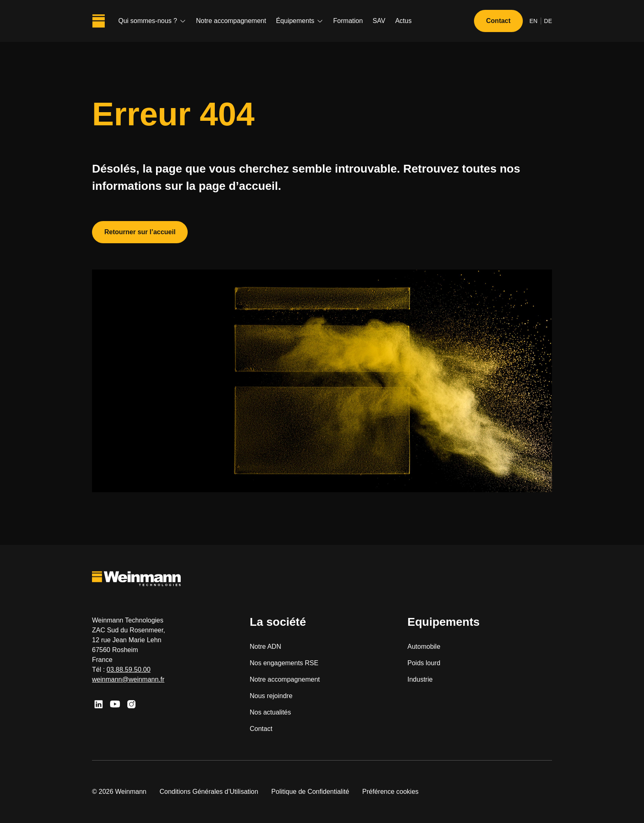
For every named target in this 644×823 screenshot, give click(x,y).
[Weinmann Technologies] (99, 21)
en (533, 21)
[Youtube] (115, 704)
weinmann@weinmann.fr (128, 679)
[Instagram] (131, 704)
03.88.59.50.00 (129, 670)
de (548, 21)
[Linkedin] (99, 704)
